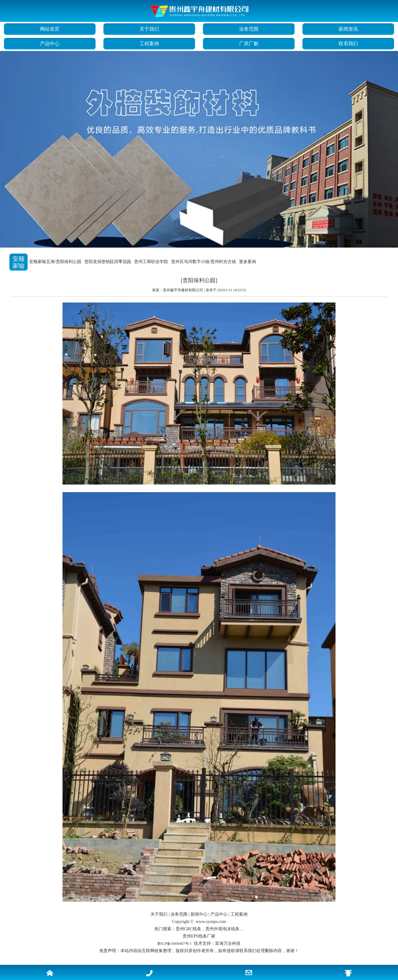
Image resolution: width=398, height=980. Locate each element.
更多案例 (248, 262)
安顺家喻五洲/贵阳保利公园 (55, 262)
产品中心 (50, 44)
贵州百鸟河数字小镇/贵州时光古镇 (204, 262)
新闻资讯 (348, 29)
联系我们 (348, 44)
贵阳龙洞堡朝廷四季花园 (108, 262)
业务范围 (249, 29)
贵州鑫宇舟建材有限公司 (183, 290)
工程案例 (149, 44)
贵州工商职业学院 (151, 262)
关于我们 (149, 29)
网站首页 (50, 29)
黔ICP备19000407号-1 (175, 944)
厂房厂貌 (249, 44)
